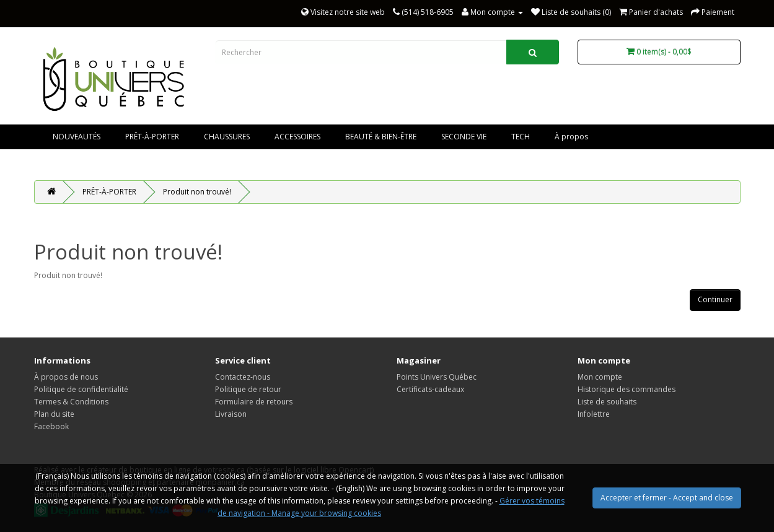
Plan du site (54, 414)
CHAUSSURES (227, 137)
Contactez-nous (243, 377)
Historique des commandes (627, 389)
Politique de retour (248, 389)
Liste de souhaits (607, 402)
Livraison (231, 414)
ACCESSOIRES (297, 137)
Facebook (51, 426)
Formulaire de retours (254, 402)
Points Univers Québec (437, 377)
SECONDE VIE (464, 137)
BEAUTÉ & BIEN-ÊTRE (381, 137)
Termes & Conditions (71, 402)
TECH (521, 137)
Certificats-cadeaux (430, 389)
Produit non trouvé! (197, 192)
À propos (571, 137)
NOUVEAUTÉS (77, 137)
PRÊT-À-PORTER (152, 137)
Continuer (715, 299)
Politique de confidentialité (81, 389)
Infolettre (594, 414)
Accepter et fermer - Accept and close (667, 498)
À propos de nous (66, 377)
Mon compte (600, 377)
